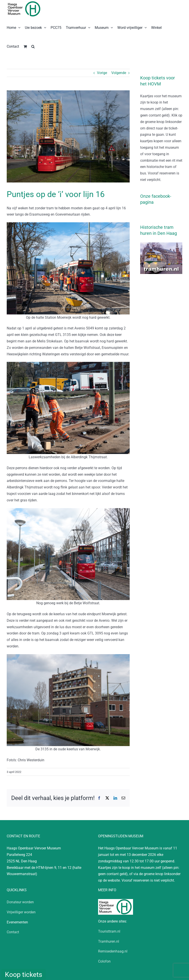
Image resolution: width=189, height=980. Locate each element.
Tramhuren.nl (109, 941)
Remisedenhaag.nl (113, 951)
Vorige (102, 73)
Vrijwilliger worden (21, 912)
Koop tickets (24, 975)
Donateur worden (20, 902)
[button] (33, 46)
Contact (13, 932)
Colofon (104, 961)
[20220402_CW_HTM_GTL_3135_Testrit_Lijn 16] (68, 136)
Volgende (119, 73)
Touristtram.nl (109, 931)
